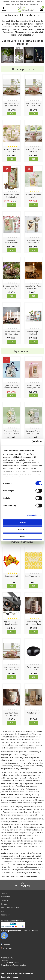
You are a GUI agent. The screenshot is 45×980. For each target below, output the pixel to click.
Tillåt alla (23, 522)
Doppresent (5, 915)
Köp (12, 113)
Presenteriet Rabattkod (10, 908)
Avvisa (23, 536)
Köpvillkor (4, 900)
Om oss (4, 904)
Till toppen (22, 885)
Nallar (3, 911)
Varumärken (5, 897)
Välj (12, 631)
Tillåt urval (22, 529)
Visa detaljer (32, 515)
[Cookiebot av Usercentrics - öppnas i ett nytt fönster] (32, 442)
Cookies (4, 893)
